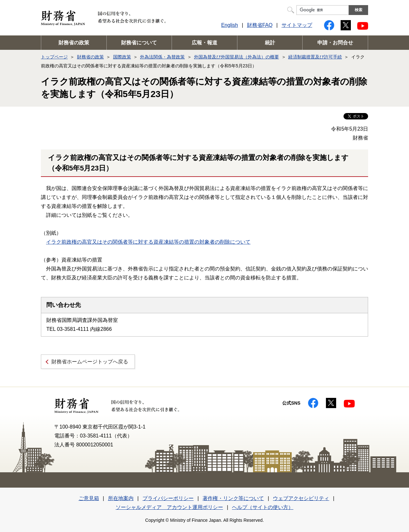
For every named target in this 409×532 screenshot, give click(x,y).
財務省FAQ (260, 25)
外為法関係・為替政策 (162, 57)
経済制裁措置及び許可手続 (315, 57)
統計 (270, 43)
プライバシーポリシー (168, 498)
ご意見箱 (89, 498)
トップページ (54, 57)
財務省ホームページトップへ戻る (90, 362)
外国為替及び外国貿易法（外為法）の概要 (236, 57)
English (229, 25)
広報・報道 (204, 43)
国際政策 (122, 57)
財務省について (139, 43)
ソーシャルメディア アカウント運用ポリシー (169, 507)
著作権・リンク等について (233, 498)
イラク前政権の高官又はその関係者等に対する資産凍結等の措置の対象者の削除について (148, 242)
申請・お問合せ (335, 43)
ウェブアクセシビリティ (301, 498)
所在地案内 (121, 498)
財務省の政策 (74, 43)
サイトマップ (297, 25)
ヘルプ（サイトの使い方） (263, 507)
